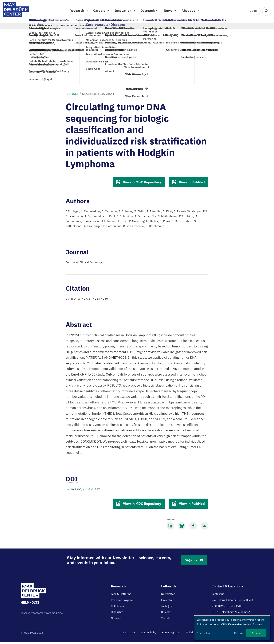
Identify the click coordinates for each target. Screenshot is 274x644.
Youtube (166, 620)
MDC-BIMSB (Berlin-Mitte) (227, 608)
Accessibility (149, 634)
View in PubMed (188, 184)
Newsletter (168, 596)
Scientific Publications (73, 27)
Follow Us (169, 588)
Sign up (194, 562)
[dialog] (232, 628)
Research (77, 12)
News (168, 12)
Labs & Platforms (121, 596)
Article (72, 95)
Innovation (123, 12)
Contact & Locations (227, 588)
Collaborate (118, 608)
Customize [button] (203, 633)
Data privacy (128, 634)
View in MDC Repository (139, 184)
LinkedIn (166, 602)
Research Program (122, 602)
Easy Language (171, 634)
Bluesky (166, 614)
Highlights (117, 614)
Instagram (167, 608)
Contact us (218, 596)
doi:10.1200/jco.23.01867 (83, 491)
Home (32, 27)
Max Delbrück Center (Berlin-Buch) (232, 602)
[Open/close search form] (267, 11)
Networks (117, 620)
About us (188, 12)
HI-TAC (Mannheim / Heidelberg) (231, 614)
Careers (99, 12)
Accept (256, 633)
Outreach (148, 12)
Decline (239, 633)
